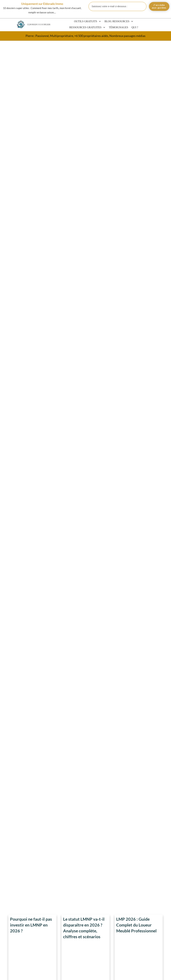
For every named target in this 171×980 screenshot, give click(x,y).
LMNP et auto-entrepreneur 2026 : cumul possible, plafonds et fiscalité (148, 882)
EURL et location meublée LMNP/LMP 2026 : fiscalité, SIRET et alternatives (147, 928)
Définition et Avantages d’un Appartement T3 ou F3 (32, 500)
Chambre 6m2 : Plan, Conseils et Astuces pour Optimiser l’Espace (85, 624)
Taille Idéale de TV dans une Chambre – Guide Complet (32, 282)
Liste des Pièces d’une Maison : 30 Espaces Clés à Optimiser (30, 391)
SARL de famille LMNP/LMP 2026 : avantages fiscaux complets (147, 943)
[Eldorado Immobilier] (21, 24)
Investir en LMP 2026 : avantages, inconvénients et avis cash (147, 897)
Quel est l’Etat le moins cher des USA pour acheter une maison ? (138, 391)
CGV (81, 974)
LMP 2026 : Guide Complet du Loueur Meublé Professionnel (136, 58)
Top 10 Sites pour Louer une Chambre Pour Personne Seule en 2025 (32, 608)
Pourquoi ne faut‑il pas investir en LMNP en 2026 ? (31, 58)
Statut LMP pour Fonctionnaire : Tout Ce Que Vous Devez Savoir (147, 913)
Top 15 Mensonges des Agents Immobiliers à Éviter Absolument (84, 395)
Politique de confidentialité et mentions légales (131, 974)
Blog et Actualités (148, 866)
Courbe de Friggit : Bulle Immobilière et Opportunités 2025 (138, 282)
